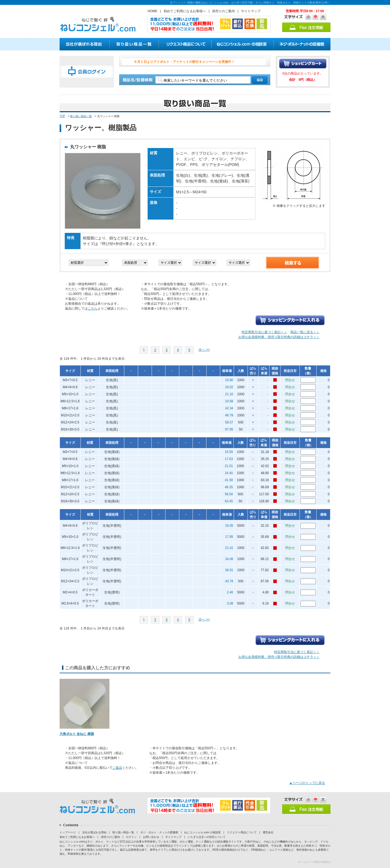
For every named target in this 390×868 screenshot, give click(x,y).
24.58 (229, 401)
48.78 (229, 415)
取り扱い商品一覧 (81, 116)
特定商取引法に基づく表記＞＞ (264, 332)
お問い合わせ (151, 837)
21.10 (229, 394)
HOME (152, 11)
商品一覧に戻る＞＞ (305, 332)
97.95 (229, 429)
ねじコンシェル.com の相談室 (202, 832)
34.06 (229, 559)
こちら (93, 308)
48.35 (229, 487)
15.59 (229, 452)
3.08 (230, 603)
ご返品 (117, 768)
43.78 (229, 581)
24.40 (229, 473)
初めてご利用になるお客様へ (185, 11)
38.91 (229, 570)
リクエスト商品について (242, 832)
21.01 (229, 466)
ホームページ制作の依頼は (314, 862)
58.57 (229, 422)
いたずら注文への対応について (207, 837)
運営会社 (268, 832)
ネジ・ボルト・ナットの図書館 (159, 832)
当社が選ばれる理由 (94, 832)
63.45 (229, 501)
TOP (62, 116)
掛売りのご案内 (223, 11)
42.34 (229, 408)
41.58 (229, 480)
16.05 (229, 526)
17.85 (229, 537)
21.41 (229, 548)
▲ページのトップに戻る (307, 783)
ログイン (131, 837)
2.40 (230, 592)
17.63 (229, 459)
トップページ (68, 832)
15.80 (229, 380)
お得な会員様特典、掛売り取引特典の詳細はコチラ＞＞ (279, 337)
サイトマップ (251, 11)
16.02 (229, 387)
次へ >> (204, 350)
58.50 (229, 494)
